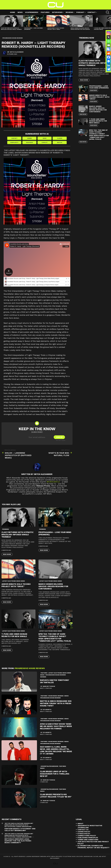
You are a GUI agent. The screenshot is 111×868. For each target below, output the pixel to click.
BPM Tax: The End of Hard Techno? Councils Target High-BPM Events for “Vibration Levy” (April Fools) (55, 637)
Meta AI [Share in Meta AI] (60, 142)
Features (45, 12)
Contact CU (83, 830)
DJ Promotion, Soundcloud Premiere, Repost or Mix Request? (93, 847)
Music (42, 675)
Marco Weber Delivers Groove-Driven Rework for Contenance (80, 29)
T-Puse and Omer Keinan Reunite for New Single (14, 635)
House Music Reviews (56, 696)
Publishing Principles (88, 838)
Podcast (80, 13)
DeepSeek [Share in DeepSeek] (29, 142)
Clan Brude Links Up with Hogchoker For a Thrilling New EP (55, 774)
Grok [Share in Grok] (45, 138)
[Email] (109, 45)
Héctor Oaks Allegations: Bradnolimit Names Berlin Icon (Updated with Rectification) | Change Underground (19, 825)
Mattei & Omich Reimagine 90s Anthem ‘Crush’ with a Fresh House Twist (56, 703)
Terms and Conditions (88, 840)
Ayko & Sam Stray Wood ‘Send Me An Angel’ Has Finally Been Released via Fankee (56, 726)
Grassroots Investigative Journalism (90, 827)
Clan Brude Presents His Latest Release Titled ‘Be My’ (56, 796)
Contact (92, 13)
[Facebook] (109, 57)
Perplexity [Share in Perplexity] (14, 142)
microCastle (53, 482)
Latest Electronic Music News (13, 581)
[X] (109, 37)
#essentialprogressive (49, 766)
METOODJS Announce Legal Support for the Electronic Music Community (18, 841)
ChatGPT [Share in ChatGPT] (14, 138)
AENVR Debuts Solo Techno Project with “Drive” (56, 29)
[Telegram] (109, 69)
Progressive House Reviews (30, 668)
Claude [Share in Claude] (60, 138)
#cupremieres (32, 12)
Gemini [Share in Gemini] (29, 138)
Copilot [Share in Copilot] (45, 142)
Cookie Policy (84, 832)
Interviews (57, 13)
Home (13, 12)
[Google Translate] (109, 49)
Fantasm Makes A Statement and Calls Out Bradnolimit (20, 830)
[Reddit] (109, 53)
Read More (7, 554)
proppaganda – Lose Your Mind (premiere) (99, 87)
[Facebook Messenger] (109, 61)
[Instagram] (109, 33)
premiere (5, 529)
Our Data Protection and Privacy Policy (93, 843)
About (80, 824)
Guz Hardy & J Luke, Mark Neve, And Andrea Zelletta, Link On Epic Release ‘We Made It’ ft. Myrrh (56, 750)
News (20, 12)
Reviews (69, 13)
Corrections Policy (87, 836)
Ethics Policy (84, 834)
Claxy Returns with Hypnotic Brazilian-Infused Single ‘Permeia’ (11, 29)
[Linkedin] (109, 65)
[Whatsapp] (109, 41)
